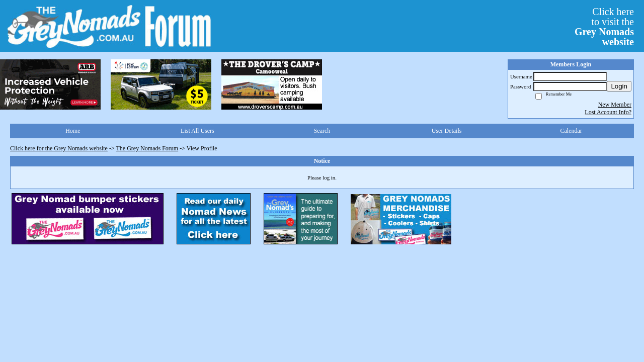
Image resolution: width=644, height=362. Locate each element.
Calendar (571, 131)
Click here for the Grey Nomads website (59, 148)
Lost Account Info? (608, 112)
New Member (615, 105)
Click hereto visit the (604, 27)
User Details (447, 131)
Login (619, 86)
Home (73, 131)
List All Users (197, 131)
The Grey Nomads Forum (147, 148)
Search (322, 131)
